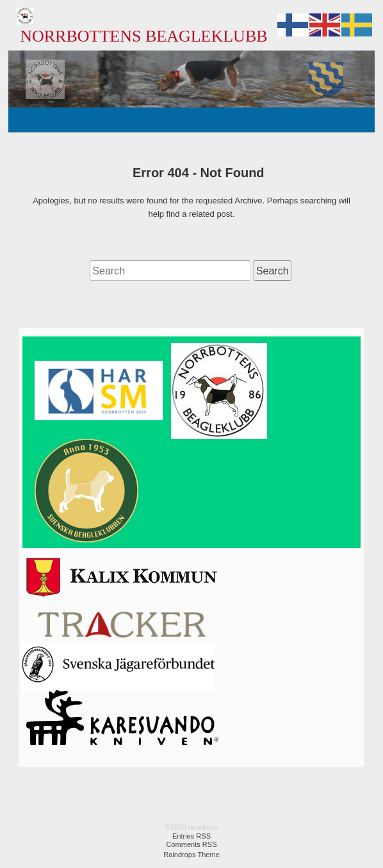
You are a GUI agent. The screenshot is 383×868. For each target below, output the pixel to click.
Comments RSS (191, 844)
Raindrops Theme (191, 855)
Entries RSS (191, 836)
